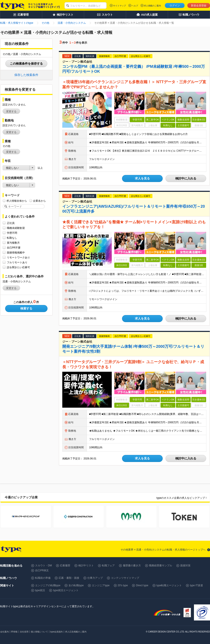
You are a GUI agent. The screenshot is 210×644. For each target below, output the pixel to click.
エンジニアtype (101, 585)
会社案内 (4, 632)
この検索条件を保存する (26, 64)
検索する (26, 308)
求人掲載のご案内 (152, 6)
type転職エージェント (169, 585)
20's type (123, 585)
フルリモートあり (17, 262)
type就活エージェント (66, 590)
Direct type (142, 585)
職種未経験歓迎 (16, 228)
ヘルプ (135, 6)
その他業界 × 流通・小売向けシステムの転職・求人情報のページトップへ (163, 550)
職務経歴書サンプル (161, 566)
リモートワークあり (18, 257)
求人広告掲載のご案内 (76, 632)
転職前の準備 (43, 578)
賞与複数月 (13, 243)
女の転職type (76, 585)
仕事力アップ (95, 578)
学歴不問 (12, 233)
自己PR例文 (42, 570)
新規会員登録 (199, 6)
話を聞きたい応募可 (18, 267)
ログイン (175, 6)
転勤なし (12, 238)
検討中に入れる (186, 178)
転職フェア (108, 566)
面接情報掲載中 (16, 252)
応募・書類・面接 (69, 578)
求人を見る (142, 178)
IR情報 (14, 632)
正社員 (11, 223)
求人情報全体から (17, 201)
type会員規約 (57, 632)
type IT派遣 (196, 585)
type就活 (40, 590)
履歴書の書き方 (132, 566)
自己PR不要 (14, 248)
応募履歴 (65, 566)
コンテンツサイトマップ (125, 578)
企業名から (39, 201)
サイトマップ (119, 6)
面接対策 (185, 566)
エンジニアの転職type (48, 585)
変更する (11, 111)
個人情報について (39, 632)
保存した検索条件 (26, 75)
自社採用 (24, 632)
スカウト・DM (44, 566)
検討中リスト (86, 566)
